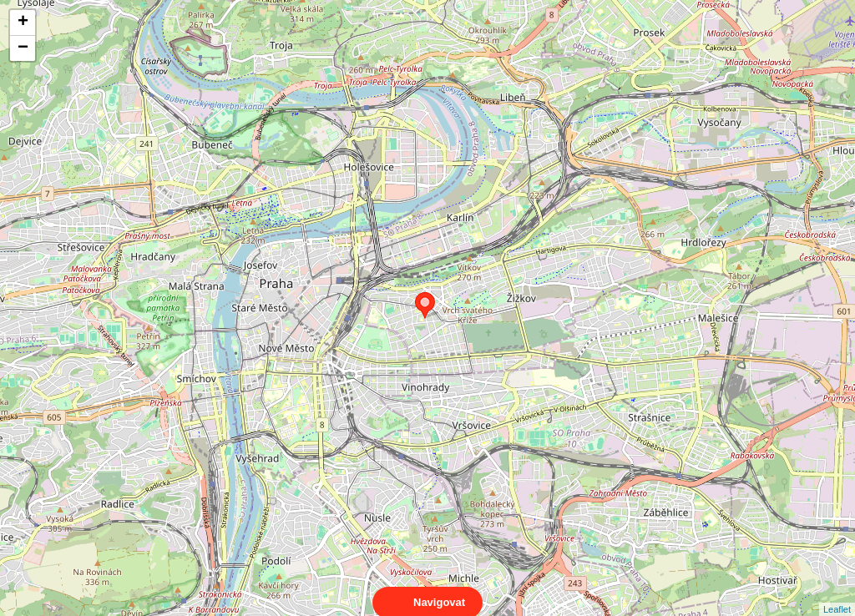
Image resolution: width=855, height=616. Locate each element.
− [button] (23, 48)
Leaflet (837, 594)
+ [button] (23, 23)
